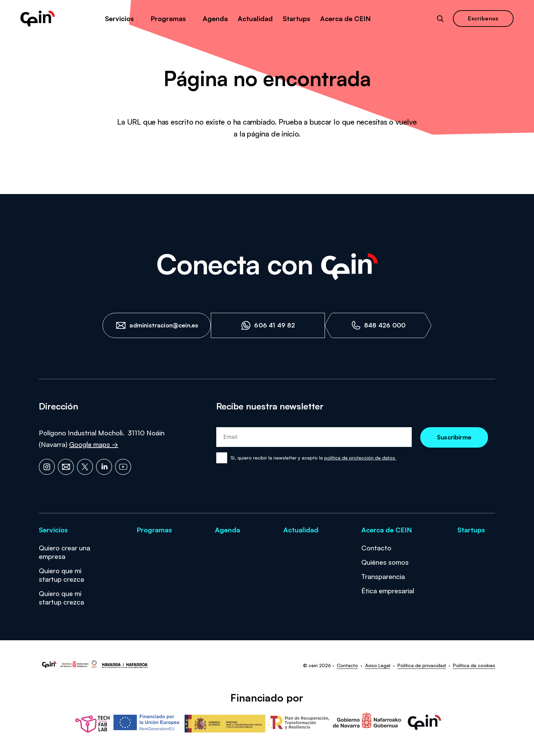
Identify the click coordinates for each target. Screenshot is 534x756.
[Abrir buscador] (440, 19)
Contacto (376, 548)
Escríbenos (483, 18)
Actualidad (255, 19)
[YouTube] (123, 467)
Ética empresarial (388, 591)
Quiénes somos (385, 562)
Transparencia (383, 576)
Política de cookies (474, 665)
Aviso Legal (378, 665)
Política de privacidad (422, 665)
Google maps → (94, 444)
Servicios (119, 19)
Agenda (215, 19)
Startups (296, 19)
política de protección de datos (360, 458)
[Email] (66, 467)
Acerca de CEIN (345, 19)
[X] (85, 467)
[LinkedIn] (104, 467)
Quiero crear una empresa (65, 552)
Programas (168, 19)
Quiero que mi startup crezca (61, 575)
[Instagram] (47, 467)
